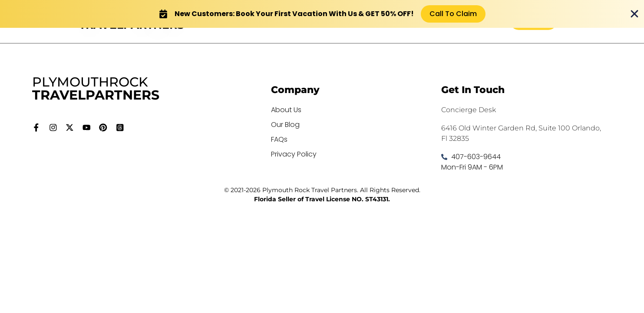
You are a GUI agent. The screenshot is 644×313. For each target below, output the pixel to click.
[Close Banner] (634, 14)
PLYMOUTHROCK (96, 88)
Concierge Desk (469, 110)
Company (295, 90)
